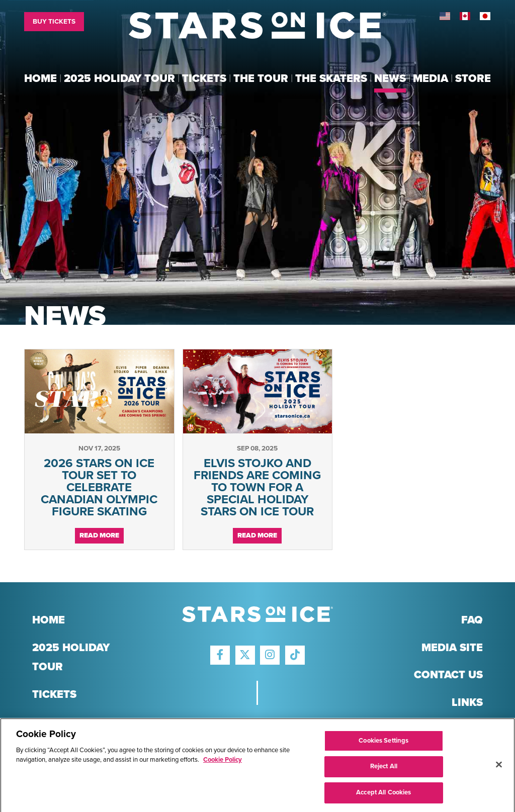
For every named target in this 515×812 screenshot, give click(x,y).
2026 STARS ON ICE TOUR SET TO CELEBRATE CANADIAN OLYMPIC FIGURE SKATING (99, 487)
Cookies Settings (383, 744)
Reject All (384, 770)
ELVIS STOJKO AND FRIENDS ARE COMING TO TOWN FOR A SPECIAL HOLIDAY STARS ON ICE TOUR (257, 487)
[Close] (499, 768)
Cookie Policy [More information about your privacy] (223, 763)
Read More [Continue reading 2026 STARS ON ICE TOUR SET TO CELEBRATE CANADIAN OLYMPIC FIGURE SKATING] (99, 535)
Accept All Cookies (383, 796)
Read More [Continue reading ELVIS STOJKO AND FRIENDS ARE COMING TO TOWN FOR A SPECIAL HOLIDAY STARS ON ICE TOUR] (257, 535)
